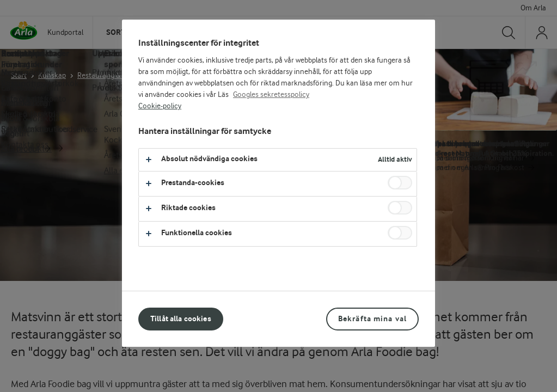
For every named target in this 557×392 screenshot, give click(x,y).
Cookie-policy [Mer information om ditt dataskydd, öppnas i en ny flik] (160, 106)
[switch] (400, 183)
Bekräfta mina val (372, 319)
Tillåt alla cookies (181, 319)
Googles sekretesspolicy (271, 95)
